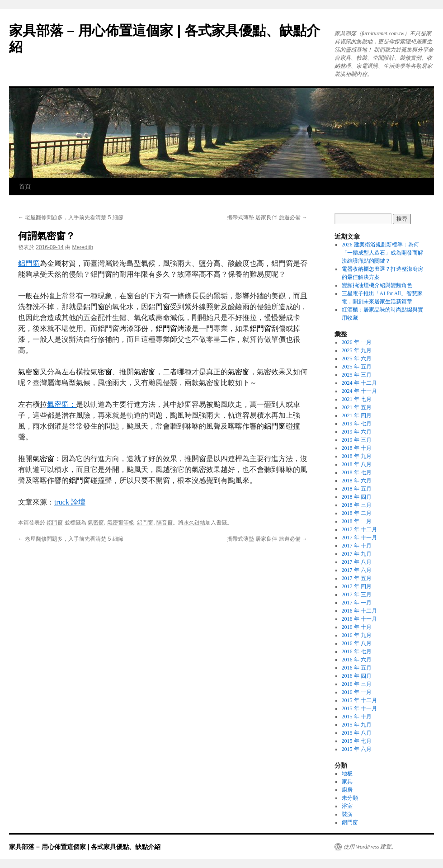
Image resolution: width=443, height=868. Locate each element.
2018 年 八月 (357, 464)
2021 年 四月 (357, 415)
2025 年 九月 (357, 350)
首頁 (25, 186)
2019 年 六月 (357, 432)
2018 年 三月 (357, 505)
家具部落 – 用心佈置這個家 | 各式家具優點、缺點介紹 (85, 847)
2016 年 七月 (357, 651)
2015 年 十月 (357, 717)
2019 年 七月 (357, 424)
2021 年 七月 (357, 399)
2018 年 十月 (357, 448)
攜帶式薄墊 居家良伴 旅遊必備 (267, 217)
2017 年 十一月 (359, 538)
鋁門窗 (29, 263)
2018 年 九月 (357, 456)
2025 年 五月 (357, 367)
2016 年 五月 (357, 668)
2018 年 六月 (357, 481)
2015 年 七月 (357, 741)
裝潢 (347, 814)
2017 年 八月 (357, 562)
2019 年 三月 (357, 440)
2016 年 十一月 (359, 619)
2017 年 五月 (357, 578)
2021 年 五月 (357, 407)
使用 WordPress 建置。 (370, 847)
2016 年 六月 (357, 660)
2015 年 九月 (357, 725)
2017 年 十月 (357, 546)
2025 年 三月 (357, 375)
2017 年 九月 (357, 554)
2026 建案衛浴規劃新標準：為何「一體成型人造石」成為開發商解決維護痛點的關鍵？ (382, 253)
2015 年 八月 (357, 733)
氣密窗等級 (121, 523)
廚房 (347, 790)
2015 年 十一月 (359, 708)
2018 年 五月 (357, 489)
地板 (347, 774)
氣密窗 (96, 523)
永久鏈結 (194, 523)
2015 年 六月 (357, 749)
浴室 (347, 806)
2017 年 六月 (357, 570)
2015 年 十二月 (359, 700)
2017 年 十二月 (359, 529)
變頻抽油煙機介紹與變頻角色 (377, 285)
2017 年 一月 (357, 603)
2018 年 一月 (357, 521)
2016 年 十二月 (359, 611)
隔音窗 (165, 523)
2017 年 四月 (357, 586)
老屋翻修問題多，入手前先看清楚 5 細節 (71, 217)
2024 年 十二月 (359, 383)
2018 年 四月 (357, 497)
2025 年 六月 (357, 359)
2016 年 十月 (357, 627)
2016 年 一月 (357, 692)
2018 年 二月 (357, 513)
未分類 (350, 798)
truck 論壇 (70, 502)
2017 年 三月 (357, 594)
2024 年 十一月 (359, 391)
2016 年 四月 (357, 676)
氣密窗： (61, 404)
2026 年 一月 (357, 342)
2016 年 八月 (357, 643)
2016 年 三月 (357, 684)
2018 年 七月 (357, 472)
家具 (347, 782)
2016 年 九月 (357, 635)
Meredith (82, 247)
